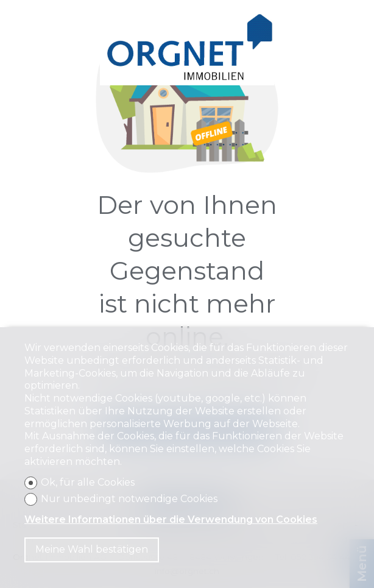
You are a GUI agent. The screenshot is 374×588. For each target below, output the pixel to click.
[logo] (187, 49)
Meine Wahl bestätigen (92, 549)
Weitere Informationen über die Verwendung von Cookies (171, 519)
